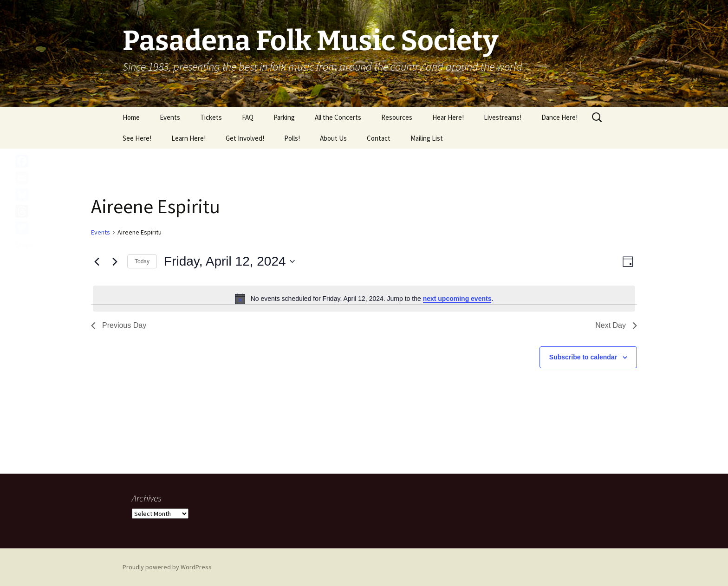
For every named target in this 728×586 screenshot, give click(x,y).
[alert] (364, 299)
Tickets (211, 117)
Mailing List (427, 138)
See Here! (137, 138)
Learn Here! (188, 138)
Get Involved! (245, 138)
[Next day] (115, 261)
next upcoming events (457, 299)
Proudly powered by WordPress (167, 567)
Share (24, 245)
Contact (379, 138)
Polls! (292, 138)
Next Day (616, 325)
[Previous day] (97, 261)
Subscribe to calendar (583, 357)
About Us (333, 138)
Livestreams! (503, 117)
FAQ (248, 117)
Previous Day (119, 325)
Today (142, 261)
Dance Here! (559, 117)
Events (170, 117)
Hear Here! (448, 117)
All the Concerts (338, 117)
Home (131, 117)
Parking (284, 117)
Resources (397, 117)
